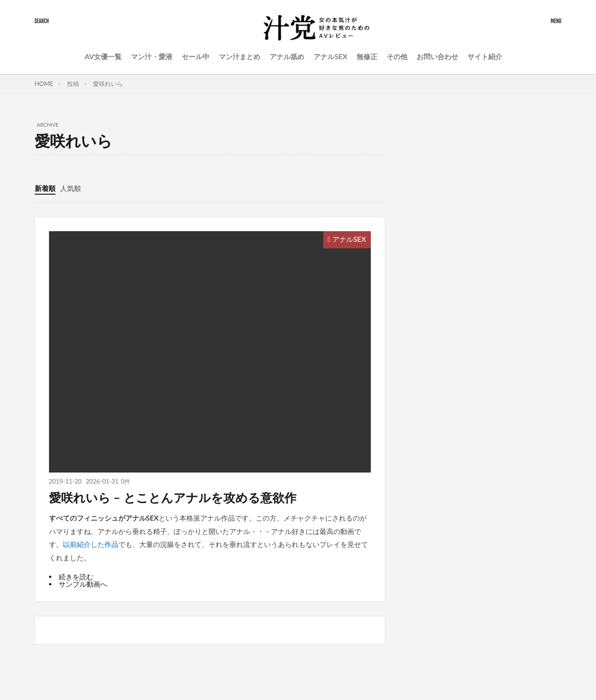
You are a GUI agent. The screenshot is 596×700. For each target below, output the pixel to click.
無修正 (367, 56)
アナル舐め (287, 56)
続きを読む (76, 577)
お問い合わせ (437, 56)
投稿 (73, 84)
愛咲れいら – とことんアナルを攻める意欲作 (173, 497)
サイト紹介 (485, 56)
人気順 (71, 188)
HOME (44, 84)
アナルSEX (330, 56)
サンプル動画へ (83, 584)
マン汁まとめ (240, 56)
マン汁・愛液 (152, 56)
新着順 (45, 188)
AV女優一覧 (103, 56)
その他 (397, 56)
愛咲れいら (108, 84)
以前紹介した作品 (91, 544)
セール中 (196, 56)
